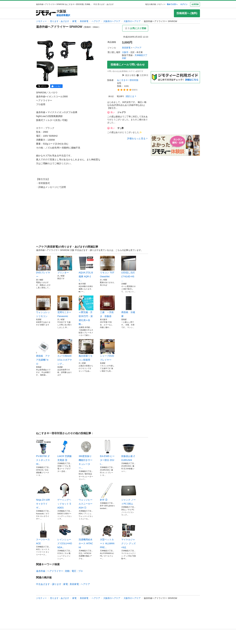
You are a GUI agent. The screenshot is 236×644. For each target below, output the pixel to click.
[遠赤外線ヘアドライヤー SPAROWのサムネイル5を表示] (68, 71)
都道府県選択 (63, 15)
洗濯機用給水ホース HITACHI (86, 536)
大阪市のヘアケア (132, 21)
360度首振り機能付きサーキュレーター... (86, 454)
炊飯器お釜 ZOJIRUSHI (129, 450)
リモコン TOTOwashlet (107, 267)
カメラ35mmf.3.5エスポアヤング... (65, 352)
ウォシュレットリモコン (43, 306)
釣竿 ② (107, 492)
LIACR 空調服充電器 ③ (65, 450)
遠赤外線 (41, 571)
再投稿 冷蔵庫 (129, 306)
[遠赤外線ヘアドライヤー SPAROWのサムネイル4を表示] (47, 71)
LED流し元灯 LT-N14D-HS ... (129, 269)
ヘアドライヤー (55, 571)
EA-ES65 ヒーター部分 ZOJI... (107, 452)
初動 (67, 571)
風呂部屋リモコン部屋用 (86, 350)
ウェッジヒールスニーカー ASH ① (86, 496)
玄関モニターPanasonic (65, 306)
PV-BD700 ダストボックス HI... (43, 452)
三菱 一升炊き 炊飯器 (107, 306)
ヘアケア (96, 21)
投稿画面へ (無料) (187, 13)
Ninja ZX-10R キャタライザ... (43, 496)
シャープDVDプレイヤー (107, 350)
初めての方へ (172, 4)
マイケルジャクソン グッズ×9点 (129, 536)
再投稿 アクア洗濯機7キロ (43, 352)
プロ (80, 571)
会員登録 (195, 4)
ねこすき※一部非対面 (128, 80)
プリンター (65, 265)
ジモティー (41, 21)
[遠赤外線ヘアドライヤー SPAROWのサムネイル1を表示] (47, 50)
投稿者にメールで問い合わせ (128, 65)
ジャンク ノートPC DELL (129, 494)
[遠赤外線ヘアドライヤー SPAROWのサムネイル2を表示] (68, 50)
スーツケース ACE (43, 534)
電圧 (74, 571)
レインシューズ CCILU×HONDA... (65, 536)
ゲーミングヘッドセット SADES (65, 496)
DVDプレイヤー (43, 267)
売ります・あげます (60, 21)
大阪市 (125, 52)
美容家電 (84, 21)
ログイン (184, 4)
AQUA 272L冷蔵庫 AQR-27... (86, 269)
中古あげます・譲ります (49, 584)
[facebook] (56, 86)
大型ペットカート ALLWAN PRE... (107, 536)
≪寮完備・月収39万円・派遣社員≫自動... (86, 310)
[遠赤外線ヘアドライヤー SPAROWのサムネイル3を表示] (88, 50)
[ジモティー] (46, 13)
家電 (74, 21)
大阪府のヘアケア (112, 21)
